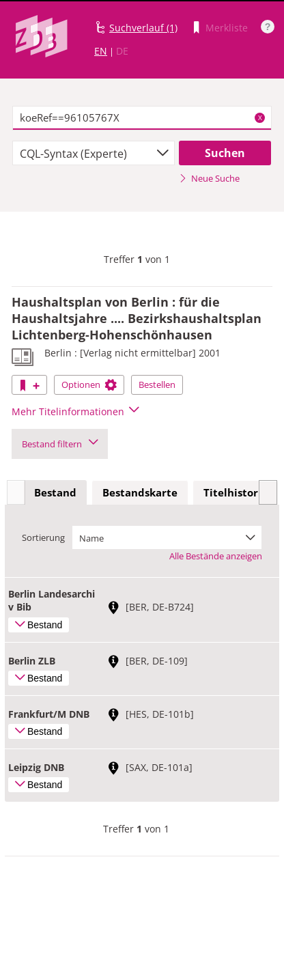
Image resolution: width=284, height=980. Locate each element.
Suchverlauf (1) (143, 28)
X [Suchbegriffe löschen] (260, 117)
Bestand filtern (60, 444)
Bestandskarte (140, 492)
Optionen (89, 384)
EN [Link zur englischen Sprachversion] (101, 51)
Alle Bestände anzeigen (216, 556)
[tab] (55, 493)
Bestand (55, 492)
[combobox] (94, 153)
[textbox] (142, 118)
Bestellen (157, 384)
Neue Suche (209, 178)
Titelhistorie (236, 492)
